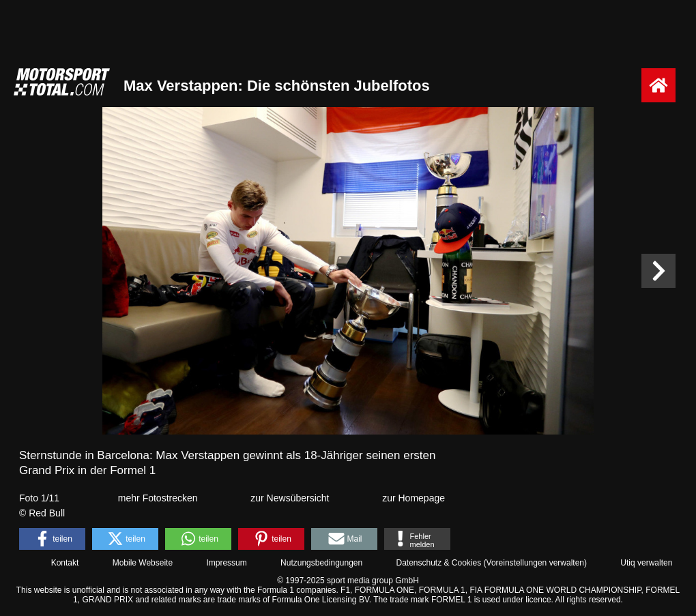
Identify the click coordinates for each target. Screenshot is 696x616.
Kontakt (65, 563)
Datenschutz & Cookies (438, 563)
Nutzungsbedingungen (321, 563)
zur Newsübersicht (290, 498)
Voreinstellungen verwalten (535, 563)
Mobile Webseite (143, 563)
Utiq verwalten (646, 563)
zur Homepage (414, 498)
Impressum (226, 563)
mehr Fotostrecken (158, 498)
